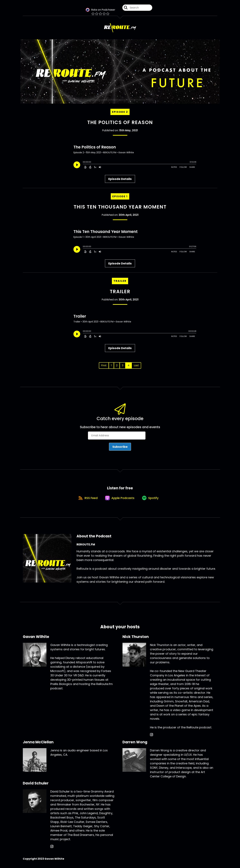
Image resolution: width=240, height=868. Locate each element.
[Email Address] (117, 436)
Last (136, 366)
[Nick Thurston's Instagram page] (152, 737)
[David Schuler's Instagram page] (52, 849)
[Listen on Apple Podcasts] (120, 500)
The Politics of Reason (120, 123)
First (104, 366)
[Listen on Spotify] (151, 500)
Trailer (120, 292)
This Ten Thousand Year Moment (120, 208)
